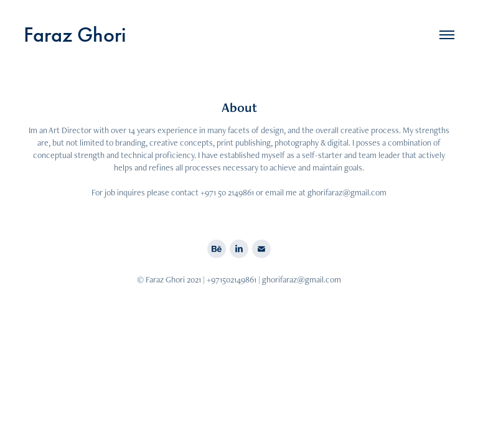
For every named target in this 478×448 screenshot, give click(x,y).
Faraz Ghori (75, 35)
